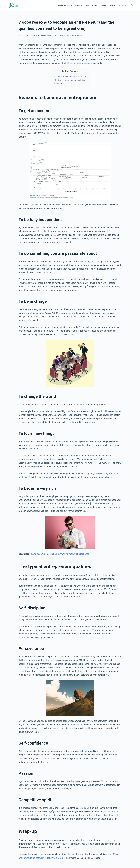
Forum (103, 5)
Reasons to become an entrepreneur (70, 77)
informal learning (42, 477)
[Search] (132, 5)
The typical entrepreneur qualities (69, 80)
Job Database (65, 5)
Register (123, 5)
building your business (80, 630)
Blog (79, 5)
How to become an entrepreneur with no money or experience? (60, 554)
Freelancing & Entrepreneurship (68, 36)
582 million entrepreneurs (78, 63)
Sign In (113, 5)
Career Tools (91, 5)
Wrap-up (57, 84)
